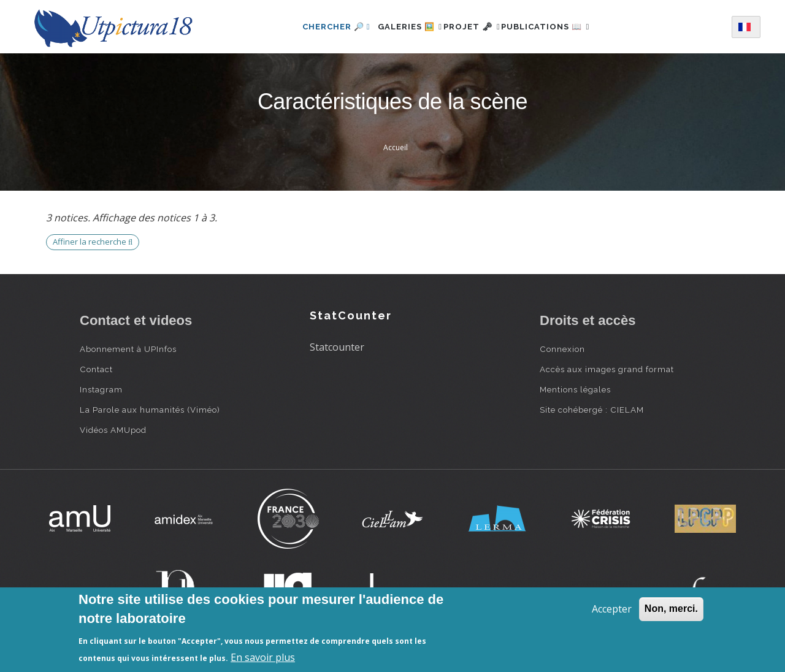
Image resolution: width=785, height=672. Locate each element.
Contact (96, 369)
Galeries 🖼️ (396, 27)
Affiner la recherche (93, 242)
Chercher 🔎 (316, 27)
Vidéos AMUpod (113, 430)
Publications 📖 (559, 27)
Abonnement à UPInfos (128, 349)
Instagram (101, 389)
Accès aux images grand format (607, 369)
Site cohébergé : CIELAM (592, 410)
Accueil (396, 147)
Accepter (612, 609)
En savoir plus (263, 657)
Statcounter (337, 347)
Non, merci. (671, 609)
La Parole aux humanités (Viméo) (150, 410)
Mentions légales (575, 389)
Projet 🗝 (472, 27)
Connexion (562, 349)
